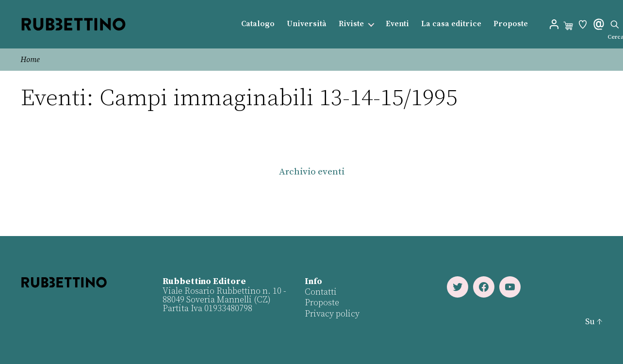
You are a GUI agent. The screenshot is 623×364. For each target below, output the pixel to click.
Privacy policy (332, 314)
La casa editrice (451, 24)
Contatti (321, 292)
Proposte (511, 24)
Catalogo (258, 24)
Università (307, 24)
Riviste (351, 24)
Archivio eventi (312, 172)
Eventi (397, 24)
